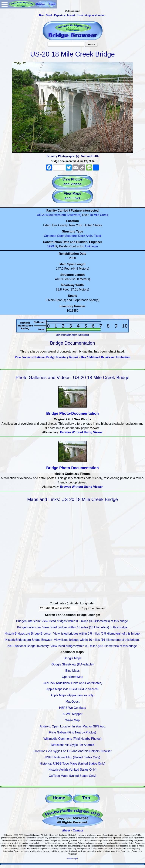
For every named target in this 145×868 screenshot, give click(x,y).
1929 (51, 246)
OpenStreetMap (73, 677)
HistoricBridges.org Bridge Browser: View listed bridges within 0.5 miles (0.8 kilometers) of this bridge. (72, 634)
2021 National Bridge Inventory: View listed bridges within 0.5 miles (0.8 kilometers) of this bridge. (73, 646)
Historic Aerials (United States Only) (72, 770)
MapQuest (72, 702)
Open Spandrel (67, 236)
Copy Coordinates (93, 608)
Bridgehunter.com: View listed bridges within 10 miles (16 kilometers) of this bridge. (72, 627)
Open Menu (5, 4)
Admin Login (72, 858)
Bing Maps (72, 671)
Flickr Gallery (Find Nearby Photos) (72, 732)
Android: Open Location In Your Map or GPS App (73, 726)
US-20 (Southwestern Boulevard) (59, 215)
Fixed (97, 236)
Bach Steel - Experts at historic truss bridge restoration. (72, 15)
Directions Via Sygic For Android (72, 745)
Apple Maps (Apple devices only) (72, 695)
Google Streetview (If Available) (73, 664)
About (66, 830)
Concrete (50, 236)
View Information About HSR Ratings (72, 335)
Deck (82, 236)
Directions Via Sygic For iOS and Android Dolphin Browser (72, 751)
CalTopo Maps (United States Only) (73, 776)
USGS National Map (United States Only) (73, 757)
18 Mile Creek (99, 215)
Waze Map (72, 720)
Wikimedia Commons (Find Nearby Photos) (72, 739)
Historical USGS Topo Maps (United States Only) (73, 764)
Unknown (91, 246)
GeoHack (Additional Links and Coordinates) (72, 683)
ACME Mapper (73, 714)
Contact (78, 830)
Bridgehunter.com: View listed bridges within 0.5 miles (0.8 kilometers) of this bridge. (72, 621)
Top (86, 798)
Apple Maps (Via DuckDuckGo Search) (72, 689)
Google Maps (72, 658)
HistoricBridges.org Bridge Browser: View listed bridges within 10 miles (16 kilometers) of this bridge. (72, 640)
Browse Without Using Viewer (81, 432)
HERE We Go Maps (72, 708)
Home (59, 798)
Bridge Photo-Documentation (72, 413)
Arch (89, 236)
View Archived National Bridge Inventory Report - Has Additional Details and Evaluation (72, 357)
